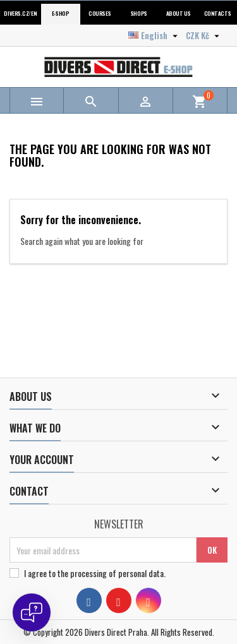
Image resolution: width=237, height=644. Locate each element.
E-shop (60, 14)
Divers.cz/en (20, 14)
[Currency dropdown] (204, 35)
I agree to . (95, 573)
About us (178, 14)
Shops (139, 14)
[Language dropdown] (155, 35)
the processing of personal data (111, 573)
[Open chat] (32, 612)
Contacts (217, 14)
